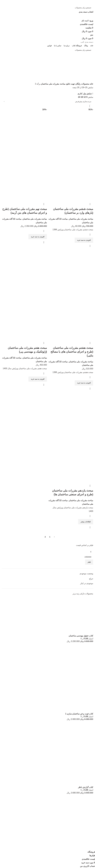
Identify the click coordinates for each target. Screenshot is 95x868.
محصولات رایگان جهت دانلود (77, 84)
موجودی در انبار (87, 583)
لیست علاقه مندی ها (85, 836)
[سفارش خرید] (47, 102)
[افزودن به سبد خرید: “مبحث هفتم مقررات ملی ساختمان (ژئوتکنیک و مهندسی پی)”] (38, 379)
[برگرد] (90, 61)
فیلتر (89, 562)
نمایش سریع (90, 246)
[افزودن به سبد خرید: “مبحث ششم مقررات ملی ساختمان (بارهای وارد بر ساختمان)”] (84, 240)
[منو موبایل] (92, 35)
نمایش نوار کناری (85, 94)
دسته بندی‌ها (88, 73)
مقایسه (90, 841)
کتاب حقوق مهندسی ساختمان (81, 636)
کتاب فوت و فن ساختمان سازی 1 (79, 714)
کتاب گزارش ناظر (86, 787)
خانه (91, 84)
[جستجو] (47, 8)
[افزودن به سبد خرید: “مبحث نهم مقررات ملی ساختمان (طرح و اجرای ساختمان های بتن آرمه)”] (38, 237)
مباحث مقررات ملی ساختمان (53, 84)
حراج (91, 579)
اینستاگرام (89, 831)
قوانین (91, 845)
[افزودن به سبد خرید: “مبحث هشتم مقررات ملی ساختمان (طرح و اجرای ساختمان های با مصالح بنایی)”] (84, 383)
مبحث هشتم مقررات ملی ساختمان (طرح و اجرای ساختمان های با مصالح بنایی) (72, 352)
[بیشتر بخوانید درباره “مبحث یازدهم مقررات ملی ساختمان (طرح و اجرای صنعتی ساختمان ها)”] (86, 522)
